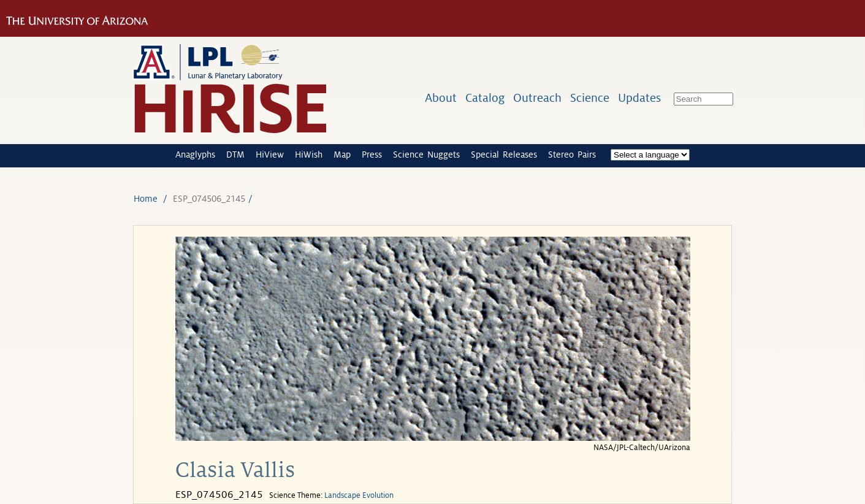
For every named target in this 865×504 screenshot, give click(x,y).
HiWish (309, 155)
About (441, 98)
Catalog (485, 98)
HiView (270, 155)
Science (590, 98)
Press (372, 155)
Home (146, 199)
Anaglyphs (195, 155)
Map (342, 155)
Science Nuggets (426, 155)
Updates (639, 98)
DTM (235, 155)
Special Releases (504, 155)
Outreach (537, 98)
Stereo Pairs (572, 155)
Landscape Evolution (359, 495)
